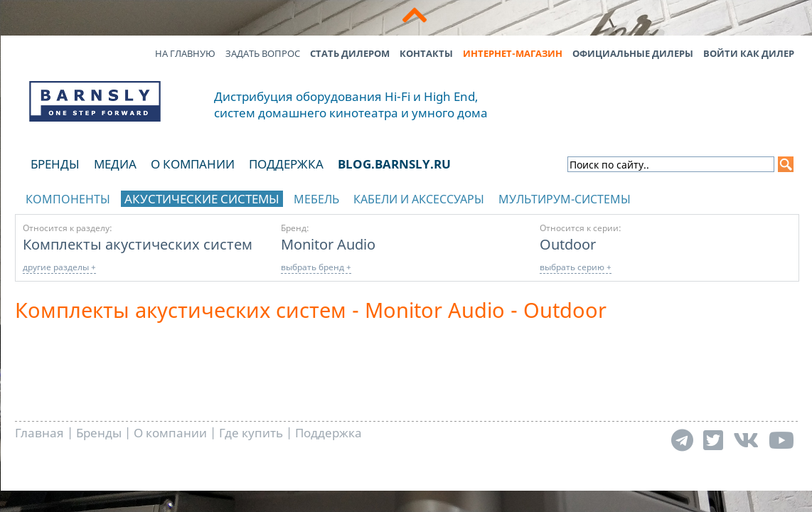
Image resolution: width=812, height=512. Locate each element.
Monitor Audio (328, 244)
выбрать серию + (576, 267)
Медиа (115, 164)
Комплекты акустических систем (138, 244)
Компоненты (68, 199)
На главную (185, 53)
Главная (39, 433)
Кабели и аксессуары (419, 199)
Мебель (316, 199)
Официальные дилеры (633, 53)
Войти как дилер (749, 53)
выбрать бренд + (316, 267)
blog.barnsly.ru (394, 164)
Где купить (251, 433)
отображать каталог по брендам (709, 197)
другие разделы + (59, 267)
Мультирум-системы (565, 199)
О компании (193, 164)
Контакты (426, 53)
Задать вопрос (263, 53)
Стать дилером (350, 53)
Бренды (55, 164)
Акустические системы (202, 199)
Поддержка (286, 164)
